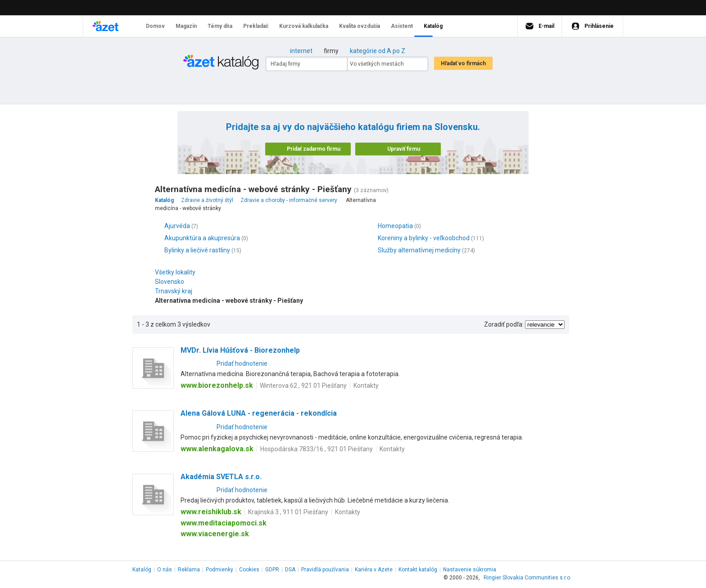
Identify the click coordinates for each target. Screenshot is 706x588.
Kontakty (366, 386)
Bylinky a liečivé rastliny (197, 250)
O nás (165, 570)
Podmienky (219, 570)
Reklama (189, 570)
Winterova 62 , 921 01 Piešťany (303, 386)
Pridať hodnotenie (242, 364)
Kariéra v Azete (374, 570)
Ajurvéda (177, 226)
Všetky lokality (175, 272)
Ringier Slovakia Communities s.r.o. (527, 578)
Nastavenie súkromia (470, 570)
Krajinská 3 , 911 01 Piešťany (288, 512)
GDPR (272, 570)
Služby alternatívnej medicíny (419, 250)
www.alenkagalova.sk (217, 449)
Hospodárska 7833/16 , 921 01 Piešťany (317, 449)
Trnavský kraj (176, 291)
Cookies (249, 570)
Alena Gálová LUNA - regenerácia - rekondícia (259, 413)
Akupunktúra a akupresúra (202, 238)
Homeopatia (395, 226)
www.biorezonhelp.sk (217, 385)
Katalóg (142, 570)
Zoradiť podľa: (504, 324)
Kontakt (418, 570)
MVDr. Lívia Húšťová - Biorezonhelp (240, 350)
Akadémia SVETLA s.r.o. (221, 477)
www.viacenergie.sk (215, 534)
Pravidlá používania (325, 570)
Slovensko (172, 282)
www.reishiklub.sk (211, 512)
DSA (290, 570)
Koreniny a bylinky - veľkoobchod (424, 238)
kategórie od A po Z (378, 51)
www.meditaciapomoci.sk (224, 523)
